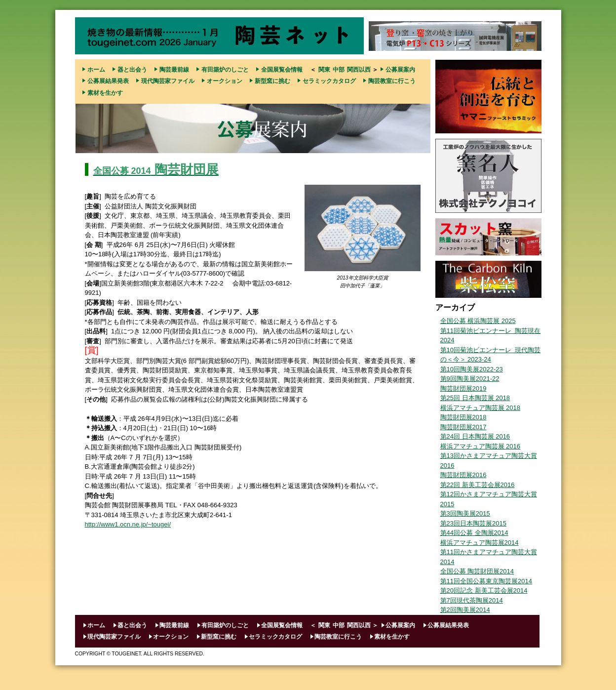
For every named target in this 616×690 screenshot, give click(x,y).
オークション (225, 81)
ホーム (96, 70)
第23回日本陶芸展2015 (473, 523)
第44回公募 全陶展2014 (474, 533)
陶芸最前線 (174, 70)
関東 (324, 70)
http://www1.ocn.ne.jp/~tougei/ (128, 524)
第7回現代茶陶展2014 (472, 600)
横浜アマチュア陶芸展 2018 (481, 408)
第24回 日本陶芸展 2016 (475, 436)
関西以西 (359, 70)
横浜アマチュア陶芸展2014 (480, 543)
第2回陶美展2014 (465, 610)
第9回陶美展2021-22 (470, 379)
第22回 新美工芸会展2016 (478, 485)
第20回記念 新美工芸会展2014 (484, 590)
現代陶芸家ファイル (168, 81)
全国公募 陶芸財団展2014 (477, 571)
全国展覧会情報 (282, 70)
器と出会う (132, 70)
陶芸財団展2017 (463, 427)
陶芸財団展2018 (463, 417)
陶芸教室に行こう (392, 81)
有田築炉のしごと (225, 70)
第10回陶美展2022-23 (472, 369)
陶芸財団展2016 (463, 475)
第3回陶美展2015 (465, 513)
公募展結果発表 (108, 81)
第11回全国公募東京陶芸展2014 (486, 581)
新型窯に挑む (272, 81)
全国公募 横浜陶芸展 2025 (478, 321)
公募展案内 (400, 70)
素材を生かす (105, 93)
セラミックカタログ (329, 81)
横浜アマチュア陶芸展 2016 (481, 446)
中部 (339, 70)
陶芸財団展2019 (463, 388)
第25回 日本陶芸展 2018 (475, 398)
